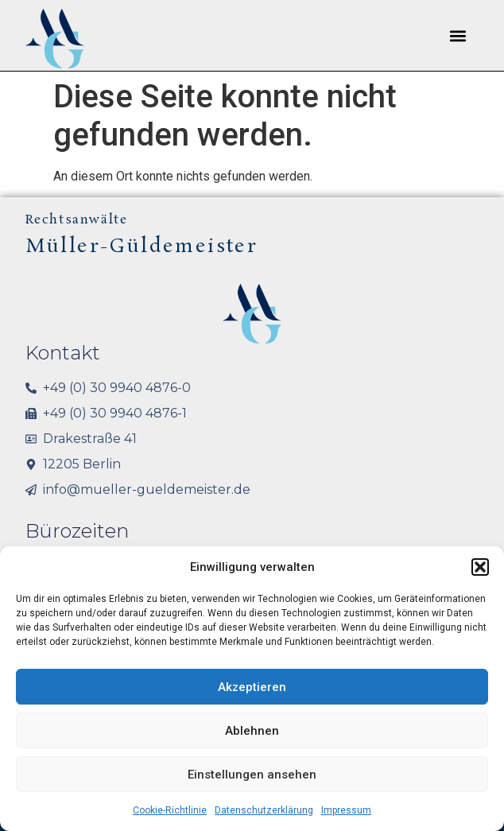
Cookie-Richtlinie (170, 810)
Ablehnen (252, 731)
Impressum (346, 810)
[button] (480, 567)
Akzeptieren (252, 687)
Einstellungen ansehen (252, 775)
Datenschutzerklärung (264, 810)
